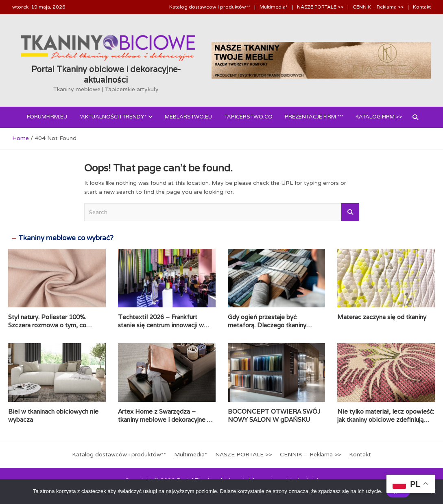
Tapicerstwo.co (248, 117)
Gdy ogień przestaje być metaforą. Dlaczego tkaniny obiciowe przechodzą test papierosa (267, 329)
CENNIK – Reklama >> (378, 7)
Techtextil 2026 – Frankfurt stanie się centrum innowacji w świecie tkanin (161, 325)
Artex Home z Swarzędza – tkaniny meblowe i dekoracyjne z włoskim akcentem (164, 419)
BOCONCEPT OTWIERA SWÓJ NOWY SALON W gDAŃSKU (274, 415)
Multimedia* (274, 7)
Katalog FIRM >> (379, 117)
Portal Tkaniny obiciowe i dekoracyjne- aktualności (106, 75)
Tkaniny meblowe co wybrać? (66, 238)
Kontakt (422, 7)
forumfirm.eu (47, 117)
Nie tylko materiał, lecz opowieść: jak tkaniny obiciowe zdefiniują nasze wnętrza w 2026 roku (386, 419)
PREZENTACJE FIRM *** (314, 117)
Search (350, 212)
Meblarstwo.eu (188, 117)
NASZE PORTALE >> (320, 7)
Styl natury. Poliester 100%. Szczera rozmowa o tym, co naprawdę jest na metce (47, 325)
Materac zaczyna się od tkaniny (382, 317)
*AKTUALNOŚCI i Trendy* (113, 117)
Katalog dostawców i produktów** (210, 7)
